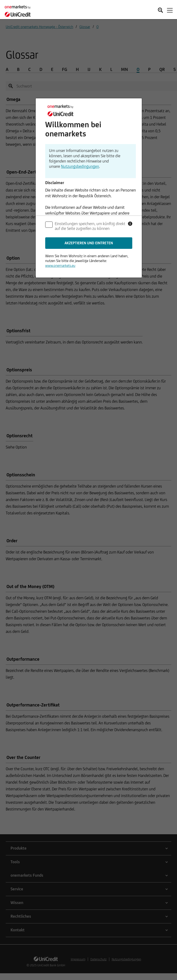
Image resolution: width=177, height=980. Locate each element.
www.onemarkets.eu (60, 265)
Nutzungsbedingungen (80, 166)
